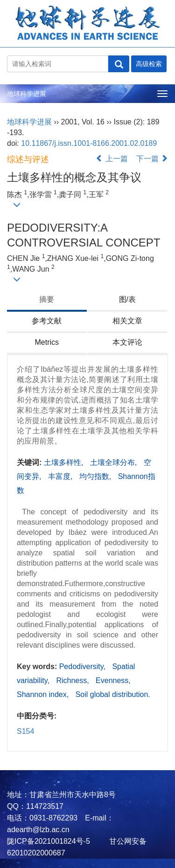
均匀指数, (96, 476)
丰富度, (61, 476)
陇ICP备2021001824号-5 (49, 841)
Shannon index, (44, 694)
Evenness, (113, 680)
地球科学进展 (27, 94)
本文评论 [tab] (127, 342)
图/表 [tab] (127, 299)
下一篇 (152, 159)
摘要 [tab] (47, 299)
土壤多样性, (65, 462)
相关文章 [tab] (127, 321)
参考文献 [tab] (47, 321)
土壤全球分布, (115, 462)
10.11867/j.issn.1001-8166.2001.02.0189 (89, 143)
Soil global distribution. (113, 694)
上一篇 (112, 159)
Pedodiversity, (84, 666)
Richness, (73, 680)
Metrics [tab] (47, 342)
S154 (25, 731)
